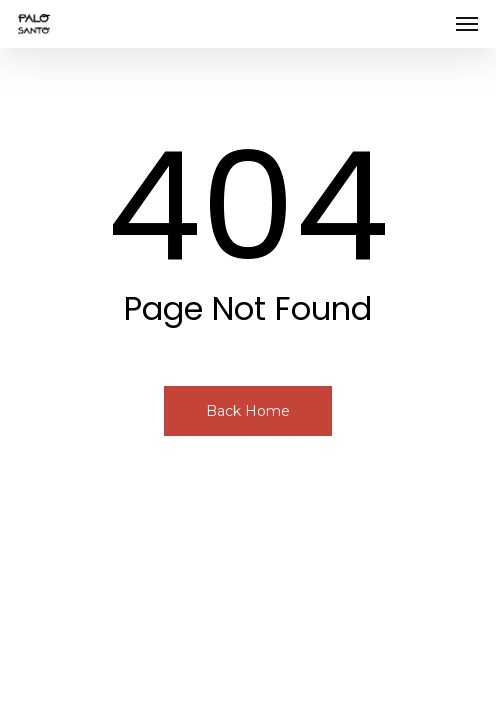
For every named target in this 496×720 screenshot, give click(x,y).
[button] (467, 24)
